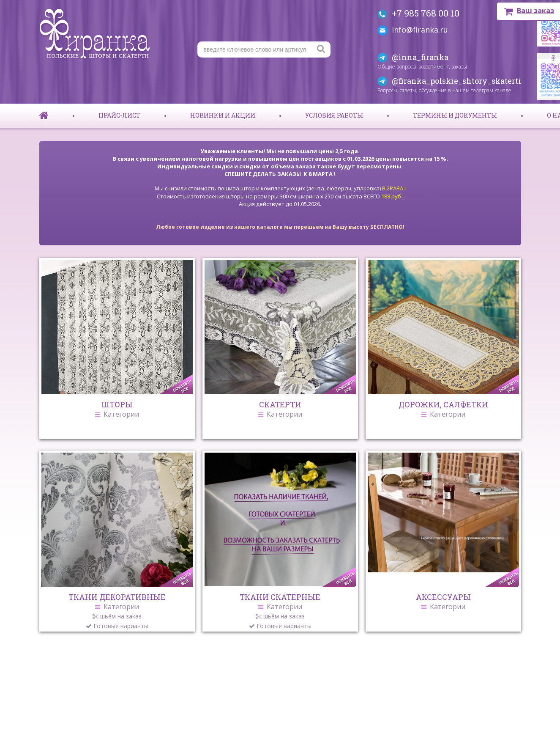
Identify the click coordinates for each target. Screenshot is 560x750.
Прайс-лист (119, 115)
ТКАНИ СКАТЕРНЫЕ (280, 611)
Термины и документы (455, 115)
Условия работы (334, 115)
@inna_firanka (420, 57)
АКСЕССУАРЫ (443, 601)
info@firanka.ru (420, 30)
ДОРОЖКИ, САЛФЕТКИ (443, 409)
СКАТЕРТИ (280, 409)
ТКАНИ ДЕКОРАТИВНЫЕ (117, 611)
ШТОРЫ (117, 409)
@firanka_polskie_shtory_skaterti (456, 81)
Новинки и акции (223, 115)
